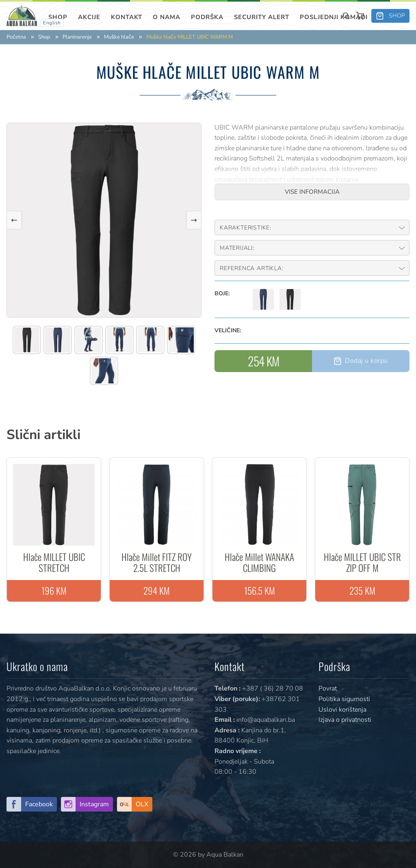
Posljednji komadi (334, 17)
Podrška (207, 17)
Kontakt (127, 17)
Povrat (328, 688)
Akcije (89, 17)
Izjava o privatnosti (345, 720)
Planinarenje (77, 37)
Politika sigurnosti (344, 699)
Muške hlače (119, 37)
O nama (167, 17)
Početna (16, 37)
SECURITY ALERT (262, 17)
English (52, 23)
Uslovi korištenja (342, 710)
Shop (58, 17)
